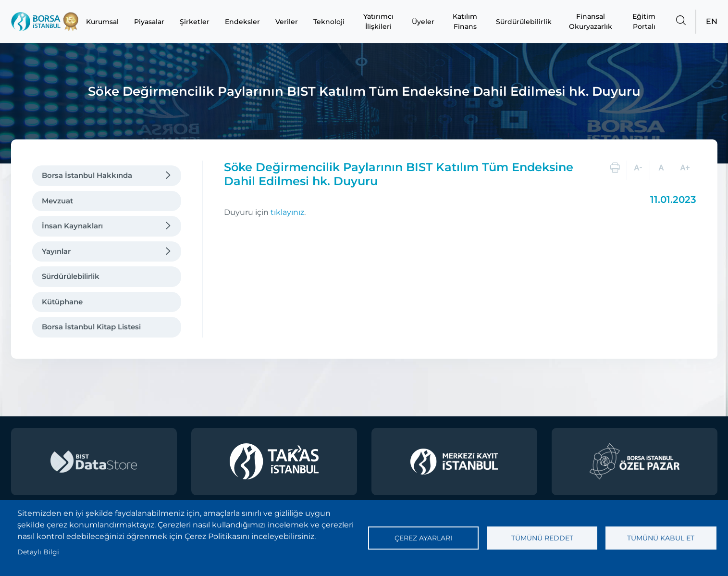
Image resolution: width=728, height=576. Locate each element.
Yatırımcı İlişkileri (378, 21)
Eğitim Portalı (644, 21)
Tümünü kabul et (661, 538)
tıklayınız (287, 212)
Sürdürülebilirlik (524, 22)
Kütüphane (62, 302)
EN (712, 21)
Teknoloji (329, 22)
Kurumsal (102, 22)
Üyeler (423, 22)
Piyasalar (149, 22)
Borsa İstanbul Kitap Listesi (91, 327)
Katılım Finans (465, 21)
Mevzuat (57, 201)
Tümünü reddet (542, 538)
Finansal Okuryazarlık (591, 21)
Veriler (287, 22)
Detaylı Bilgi (38, 552)
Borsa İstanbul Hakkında (87, 175)
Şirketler (195, 22)
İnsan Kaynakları (72, 226)
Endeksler (242, 22)
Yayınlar (56, 251)
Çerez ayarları (423, 538)
